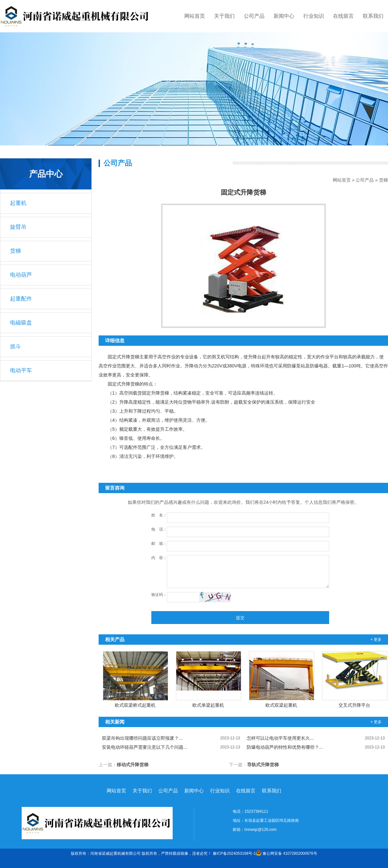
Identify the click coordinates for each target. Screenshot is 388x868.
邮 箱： (159, 544)
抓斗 (16, 347)
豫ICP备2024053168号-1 (234, 853)
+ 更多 (376, 640)
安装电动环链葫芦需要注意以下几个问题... (171, 747)
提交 (240, 618)
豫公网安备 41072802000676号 (286, 853)
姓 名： (159, 515)
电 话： (159, 529)
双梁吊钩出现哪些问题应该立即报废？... (171, 738)
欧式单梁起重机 (208, 705)
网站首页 (195, 16)
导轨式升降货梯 (263, 765)
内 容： (159, 558)
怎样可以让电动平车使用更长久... (316, 738)
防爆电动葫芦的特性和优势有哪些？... (316, 747)
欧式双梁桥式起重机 (135, 705)
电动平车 (21, 370)
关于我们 (224, 16)
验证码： (159, 595)
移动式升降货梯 (133, 765)
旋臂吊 (18, 227)
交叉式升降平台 (354, 705)
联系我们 (373, 16)
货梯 (383, 180)
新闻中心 (284, 16)
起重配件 (21, 299)
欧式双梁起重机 (281, 705)
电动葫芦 (21, 275)
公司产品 (254, 16)
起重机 (18, 203)
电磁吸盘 (21, 323)
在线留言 (343, 16)
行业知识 (314, 16)
